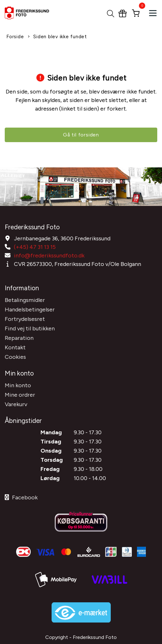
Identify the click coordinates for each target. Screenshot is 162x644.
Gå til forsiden (81, 135)
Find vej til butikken (30, 328)
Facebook (21, 497)
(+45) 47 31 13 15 (35, 247)
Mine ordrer (20, 395)
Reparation (19, 338)
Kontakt (15, 347)
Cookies (15, 357)
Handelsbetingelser (30, 310)
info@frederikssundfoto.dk (49, 256)
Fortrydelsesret (25, 319)
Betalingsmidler (25, 300)
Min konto (18, 385)
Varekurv (16, 404)
